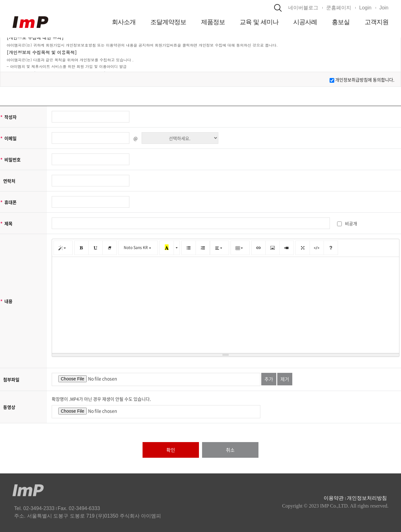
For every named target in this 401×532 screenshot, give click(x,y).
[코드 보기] (317, 248)
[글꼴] (138, 248)
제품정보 (213, 22)
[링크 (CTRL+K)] (258, 248)
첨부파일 (11, 379)
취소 (230, 450)
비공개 (347, 223)
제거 (285, 379)
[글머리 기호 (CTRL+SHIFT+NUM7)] (188, 248)
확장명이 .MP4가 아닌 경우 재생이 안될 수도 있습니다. (101, 399)
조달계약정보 (168, 22)
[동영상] (287, 248)
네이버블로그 (303, 8)
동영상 (9, 407)
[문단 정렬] (219, 248)
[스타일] (63, 248)
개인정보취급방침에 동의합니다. (365, 80)
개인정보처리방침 (367, 498)
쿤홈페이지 (339, 8)
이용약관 (334, 498)
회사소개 (124, 22)
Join (384, 8)
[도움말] (331, 248)
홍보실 (341, 22)
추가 (269, 379)
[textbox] (226, 304)
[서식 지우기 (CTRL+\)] (110, 248)
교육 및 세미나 (259, 22)
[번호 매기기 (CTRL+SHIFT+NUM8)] (203, 248)
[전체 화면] (302, 248)
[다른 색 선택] (177, 248)
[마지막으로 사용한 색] (167, 248)
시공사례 (305, 22)
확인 (171, 450)
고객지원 (377, 22)
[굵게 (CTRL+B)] (81, 248)
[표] (240, 248)
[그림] (272, 248)
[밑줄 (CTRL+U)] (95, 248)
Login (365, 8)
